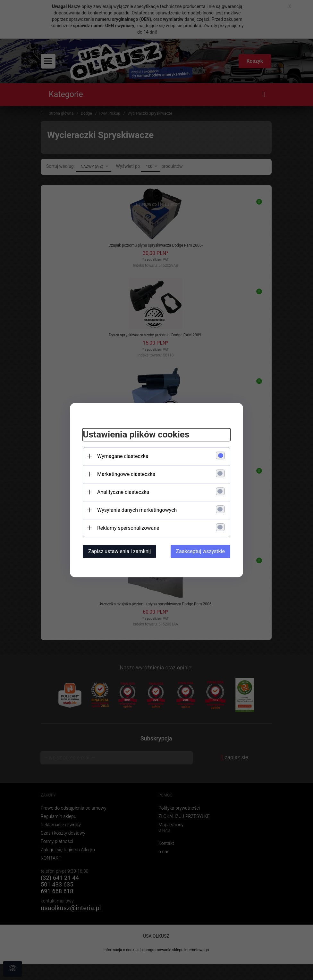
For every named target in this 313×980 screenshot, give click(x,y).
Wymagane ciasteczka (123, 456)
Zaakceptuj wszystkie (200, 551)
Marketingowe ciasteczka (126, 474)
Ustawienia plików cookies (136, 434)
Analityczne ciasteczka (123, 492)
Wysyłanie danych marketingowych (137, 510)
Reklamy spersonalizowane (128, 528)
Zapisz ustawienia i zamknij (119, 551)
